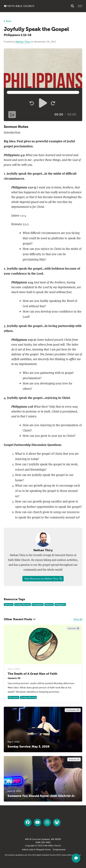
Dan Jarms (14, 697)
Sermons (9, 605)
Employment (59, 850)
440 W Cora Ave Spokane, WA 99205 (43, 839)
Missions (49, 605)
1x (12, 115)
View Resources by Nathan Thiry (43, 579)
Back (7, 21)
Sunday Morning (23, 605)
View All (78, 619)
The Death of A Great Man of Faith (33, 674)
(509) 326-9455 (43, 842)
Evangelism (38, 605)
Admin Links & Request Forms (36, 850)
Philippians (60, 605)
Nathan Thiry (23, 42)
